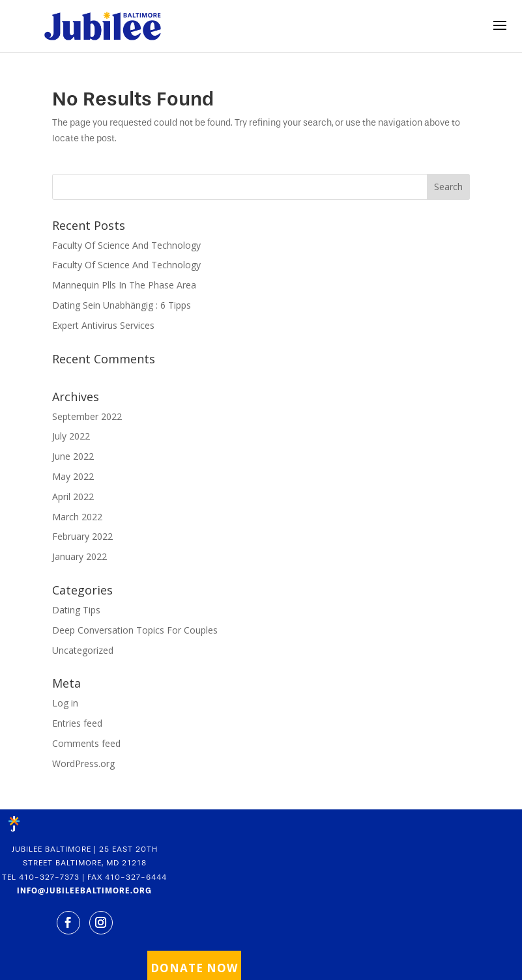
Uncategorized (83, 650)
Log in (65, 703)
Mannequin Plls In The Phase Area (124, 285)
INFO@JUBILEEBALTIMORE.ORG (84, 891)
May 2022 (73, 476)
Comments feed (86, 743)
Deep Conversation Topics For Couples (135, 630)
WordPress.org (83, 763)
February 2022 (82, 536)
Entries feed (77, 723)
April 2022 (73, 497)
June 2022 (73, 456)
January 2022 (80, 556)
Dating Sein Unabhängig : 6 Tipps (122, 305)
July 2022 (71, 436)
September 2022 (87, 416)
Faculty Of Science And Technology (126, 245)
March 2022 (77, 517)
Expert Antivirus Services (103, 325)
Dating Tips (76, 610)
